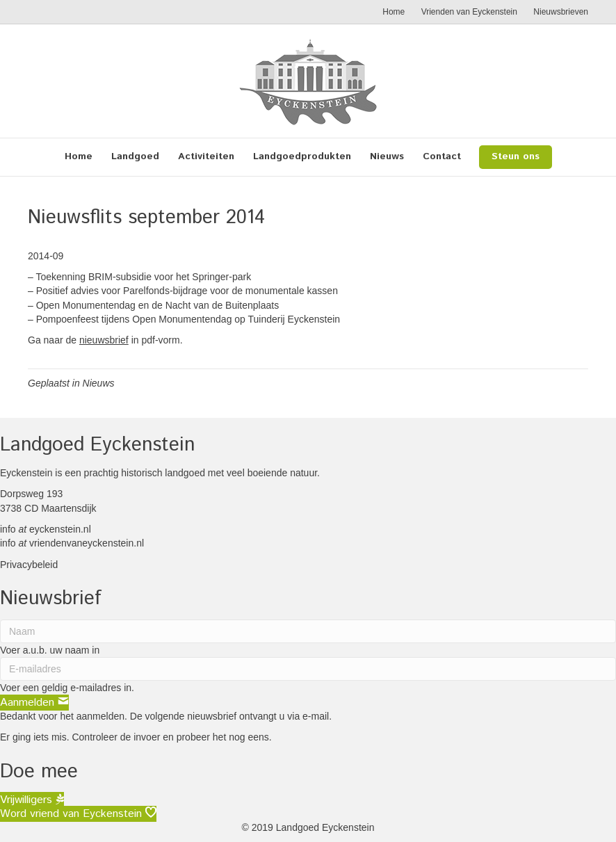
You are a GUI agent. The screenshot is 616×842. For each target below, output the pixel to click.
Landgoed (135, 156)
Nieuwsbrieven (561, 12)
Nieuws (387, 156)
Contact (442, 156)
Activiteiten (206, 156)
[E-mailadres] (308, 669)
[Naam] (308, 631)
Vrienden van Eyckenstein (469, 12)
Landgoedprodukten (302, 156)
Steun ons (516, 156)
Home (394, 12)
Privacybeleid (29, 565)
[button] (34, 703)
